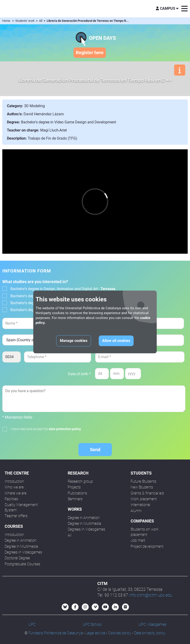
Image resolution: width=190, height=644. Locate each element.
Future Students (143, 481)
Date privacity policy (150, 633)
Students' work (25, 21)
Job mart (138, 540)
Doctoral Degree (17, 558)
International (140, 505)
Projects (74, 487)
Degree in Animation (21, 540)
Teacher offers (16, 516)
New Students (142, 487)
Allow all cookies (116, 341)
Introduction (14, 481)
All (41, 21)
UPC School (92, 624)
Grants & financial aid (147, 493)
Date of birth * (79, 374)
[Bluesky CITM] (65, 607)
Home (6, 21)
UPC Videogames (152, 624)
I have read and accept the (46, 429)
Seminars (75, 499)
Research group (80, 481)
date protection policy (65, 429)
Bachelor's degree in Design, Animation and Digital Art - (63, 289)
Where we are (15, 493)
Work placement (144, 499)
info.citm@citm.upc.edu (151, 595)
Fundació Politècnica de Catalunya (56, 633)
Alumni (136, 511)
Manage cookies (74, 341)
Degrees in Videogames (23, 552)
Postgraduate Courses (22, 564)
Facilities (11, 499)
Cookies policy (120, 633)
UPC (32, 624)
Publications (77, 493)
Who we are (14, 487)
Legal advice (95, 633)
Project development (147, 546)
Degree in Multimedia (21, 546)
